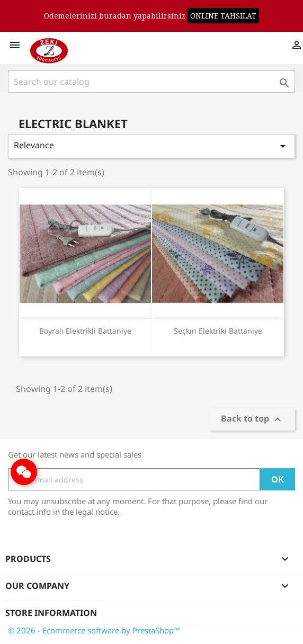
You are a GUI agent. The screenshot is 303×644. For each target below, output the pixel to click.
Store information (51, 613)
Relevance (151, 146)
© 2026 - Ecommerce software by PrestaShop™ (94, 630)
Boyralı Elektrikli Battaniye (85, 331)
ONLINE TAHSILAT (223, 16)
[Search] (151, 82)
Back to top (252, 420)
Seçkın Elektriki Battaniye (218, 331)
